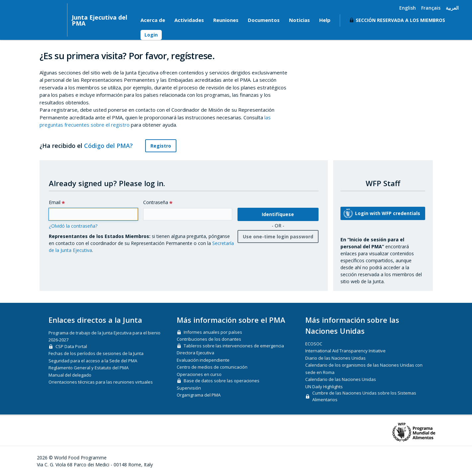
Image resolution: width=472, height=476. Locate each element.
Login (151, 35)
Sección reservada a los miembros (400, 20)
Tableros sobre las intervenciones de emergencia (234, 346)
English (408, 8)
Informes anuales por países (213, 332)
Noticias (299, 20)
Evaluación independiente (203, 360)
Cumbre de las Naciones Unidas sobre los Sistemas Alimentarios (364, 396)
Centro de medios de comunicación (212, 367)
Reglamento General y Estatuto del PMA (89, 368)
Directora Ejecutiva (195, 353)
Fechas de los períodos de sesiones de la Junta (96, 353)
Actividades (189, 20)
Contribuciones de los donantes (209, 339)
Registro (161, 146)
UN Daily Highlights (324, 387)
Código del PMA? (112, 146)
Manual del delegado (70, 375)
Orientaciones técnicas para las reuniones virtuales (101, 382)
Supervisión (189, 388)
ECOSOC (314, 344)
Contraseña (156, 202)
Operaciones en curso (199, 374)
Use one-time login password (278, 237)
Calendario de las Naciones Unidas (341, 379)
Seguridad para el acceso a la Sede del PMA (93, 361)
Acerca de (153, 20)
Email (55, 202)
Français (431, 8)
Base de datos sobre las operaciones (222, 381)
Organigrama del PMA (199, 395)
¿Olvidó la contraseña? (73, 226)
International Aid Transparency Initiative (345, 351)
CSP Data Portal (71, 346)
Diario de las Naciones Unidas (335, 358)
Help (325, 20)
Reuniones (226, 20)
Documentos (264, 20)
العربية (452, 8)
